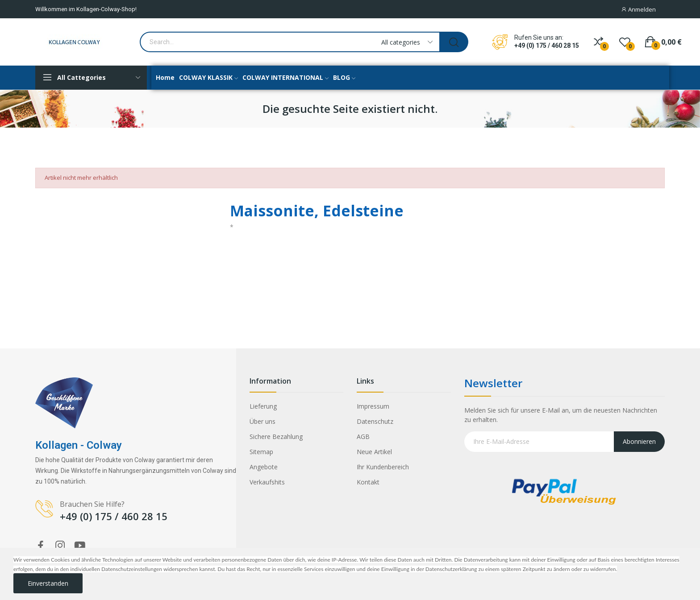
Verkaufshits (267, 482)
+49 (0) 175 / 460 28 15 (547, 46)
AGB (363, 437)
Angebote (264, 467)
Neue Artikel (374, 452)
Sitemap (261, 452)
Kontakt (368, 482)
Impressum (373, 406)
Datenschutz (375, 421)
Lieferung (263, 406)
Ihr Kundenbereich (383, 467)
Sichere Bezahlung (276, 437)
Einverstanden (48, 583)
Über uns (262, 421)
